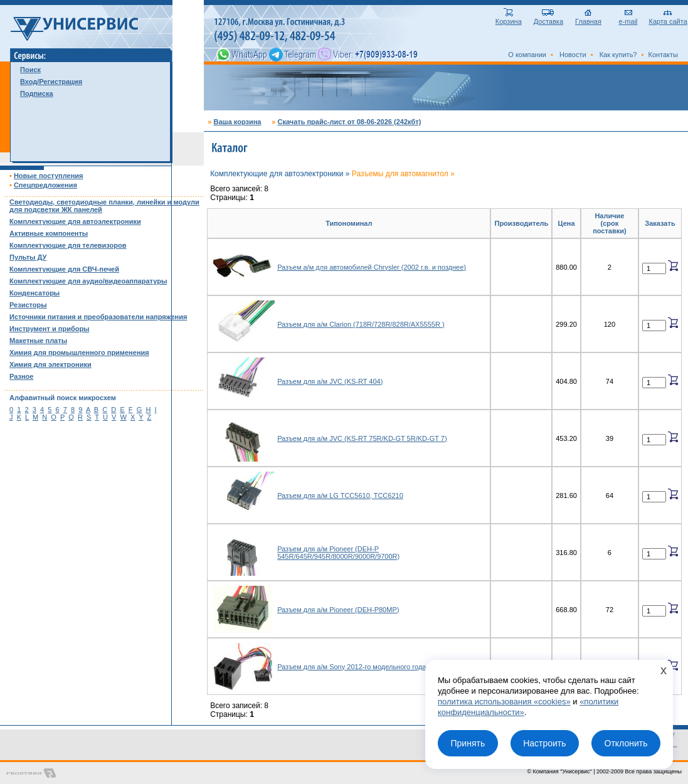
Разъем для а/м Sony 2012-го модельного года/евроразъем (372, 667)
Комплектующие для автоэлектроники (75, 221)
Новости (573, 55)
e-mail (628, 18)
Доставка (548, 18)
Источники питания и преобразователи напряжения (98, 317)
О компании (527, 55)
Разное (21, 376)
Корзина (509, 18)
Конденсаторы (34, 293)
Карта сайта (668, 18)
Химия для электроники (50, 364)
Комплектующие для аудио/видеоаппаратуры (88, 281)
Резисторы (28, 305)
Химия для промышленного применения (79, 352)
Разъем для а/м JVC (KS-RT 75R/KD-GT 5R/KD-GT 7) (362, 438)
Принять (468, 743)
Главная (588, 18)
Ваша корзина (237, 122)
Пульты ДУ (28, 257)
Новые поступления (49, 176)
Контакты (663, 55)
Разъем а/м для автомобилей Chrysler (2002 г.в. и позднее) (372, 267)
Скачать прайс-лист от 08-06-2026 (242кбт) (349, 122)
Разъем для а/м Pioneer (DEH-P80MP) (338, 610)
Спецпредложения (45, 185)
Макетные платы (38, 341)
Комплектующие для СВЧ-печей (64, 269)
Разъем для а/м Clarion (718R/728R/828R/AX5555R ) (361, 324)
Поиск (30, 70)
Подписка (37, 93)
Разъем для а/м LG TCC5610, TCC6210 (340, 495)
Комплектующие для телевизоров (68, 245)
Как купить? (618, 55)
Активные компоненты (49, 233)
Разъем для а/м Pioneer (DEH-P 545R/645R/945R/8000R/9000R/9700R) (338, 553)
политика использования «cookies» (504, 702)
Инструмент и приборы (50, 329)
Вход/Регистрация (51, 82)
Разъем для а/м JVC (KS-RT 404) (330, 381)
